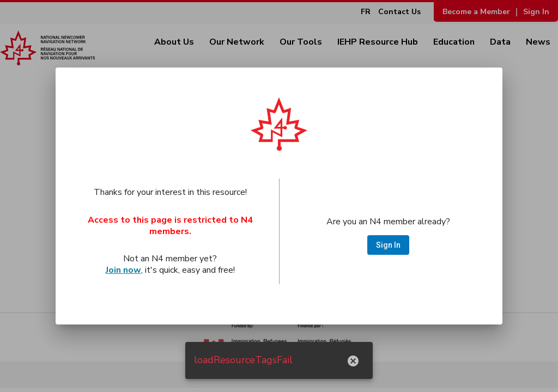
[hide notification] (353, 360)
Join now (123, 270)
